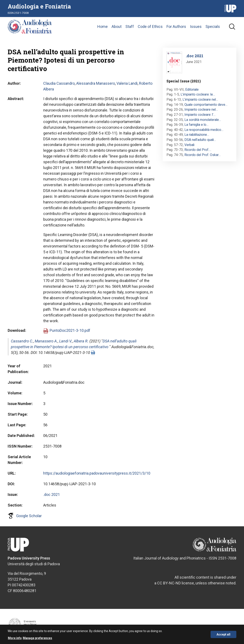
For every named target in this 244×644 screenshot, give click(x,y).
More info (15, 640)
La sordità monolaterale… (203, 120)
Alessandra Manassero (96, 83)
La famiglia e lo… (196, 125)
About (117, 26)
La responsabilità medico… (204, 130)
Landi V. (66, 341)
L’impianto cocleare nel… (200, 99)
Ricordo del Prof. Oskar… (202, 155)
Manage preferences (37, 640)
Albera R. (81, 341)
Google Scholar (29, 516)
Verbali (189, 145)
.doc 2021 (52, 494)
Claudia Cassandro (59, 83)
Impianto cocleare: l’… (200, 115)
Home (103, 26)
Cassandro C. (22, 341)
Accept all (223, 636)
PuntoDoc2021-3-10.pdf (70, 330)
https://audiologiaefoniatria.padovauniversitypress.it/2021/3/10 (97, 473)
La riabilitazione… (197, 135)
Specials (213, 26)
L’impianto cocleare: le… (198, 94)
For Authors (176, 26)
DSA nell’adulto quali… (200, 140)
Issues (196, 26)
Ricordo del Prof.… (198, 150)
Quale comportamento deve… (206, 105)
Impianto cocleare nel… (201, 109)
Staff (130, 26)
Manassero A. (46, 341)
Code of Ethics (150, 26)
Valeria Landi (127, 83)
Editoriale (192, 89)
